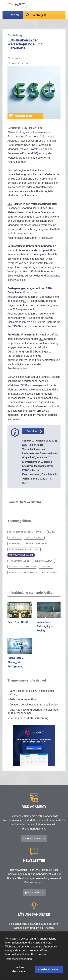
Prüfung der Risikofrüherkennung (28, 718)
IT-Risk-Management (19, 561)
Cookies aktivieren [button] (49, 969)
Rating (52, 532)
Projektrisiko (50, 573)
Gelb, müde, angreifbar (22, 699)
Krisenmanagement (43, 561)
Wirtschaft (15, 538)
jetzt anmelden (33, 892)
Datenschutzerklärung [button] (19, 959)
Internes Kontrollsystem (22, 567)
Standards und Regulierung (23, 573)
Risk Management (34, 538)
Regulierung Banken (36, 544)
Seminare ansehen (33, 839)
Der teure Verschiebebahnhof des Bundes (33, 705)
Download (32, 431)
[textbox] (44, 15)
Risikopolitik (15, 544)
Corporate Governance (21, 555)
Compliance (46, 567)
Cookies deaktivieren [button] (19, 969)
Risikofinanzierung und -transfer (26, 532)
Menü (15, 15)
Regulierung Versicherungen (24, 549)
